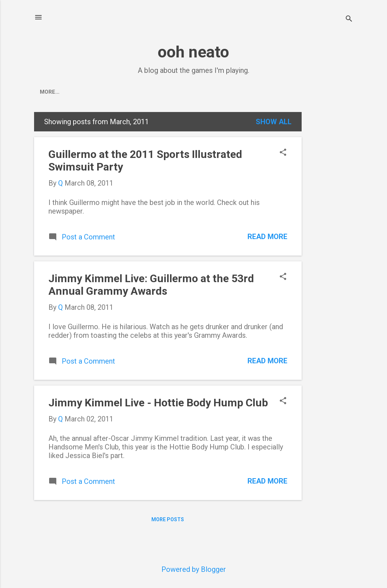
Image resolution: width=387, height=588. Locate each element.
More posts (168, 519)
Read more (267, 237)
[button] (283, 153)
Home (48, 92)
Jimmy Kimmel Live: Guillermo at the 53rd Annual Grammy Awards (151, 285)
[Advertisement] (330, 220)
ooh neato (193, 52)
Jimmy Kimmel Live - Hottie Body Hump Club (158, 403)
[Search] (349, 20)
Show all (274, 122)
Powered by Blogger (194, 569)
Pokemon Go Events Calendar (114, 92)
